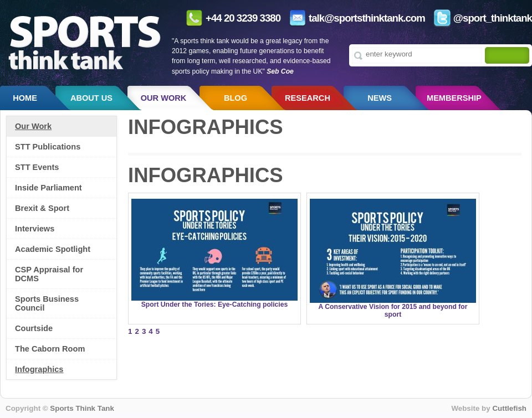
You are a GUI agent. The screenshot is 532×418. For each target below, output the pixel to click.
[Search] (504, 56)
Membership (454, 98)
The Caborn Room (50, 349)
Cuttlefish (509, 408)
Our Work (164, 98)
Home (25, 98)
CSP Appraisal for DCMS (49, 274)
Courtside (34, 328)
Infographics (39, 369)
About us (91, 98)
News (380, 98)
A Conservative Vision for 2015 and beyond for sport (393, 311)
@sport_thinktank (493, 18)
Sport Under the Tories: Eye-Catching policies (215, 305)
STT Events (37, 167)
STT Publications (48, 147)
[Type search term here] (417, 54)
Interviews (35, 229)
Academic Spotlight (53, 249)
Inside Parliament (48, 188)
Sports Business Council (47, 303)
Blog (236, 98)
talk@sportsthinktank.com (367, 18)
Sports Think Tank (82, 408)
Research (308, 98)
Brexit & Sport (42, 208)
